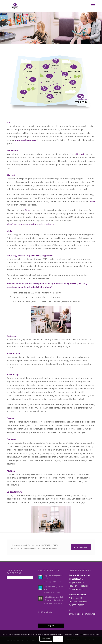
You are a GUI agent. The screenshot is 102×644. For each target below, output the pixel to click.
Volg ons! (51, 626)
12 (75, 63)
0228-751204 (77, 590)
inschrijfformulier (78, 154)
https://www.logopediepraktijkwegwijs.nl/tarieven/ (30, 224)
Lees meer (46, 639)
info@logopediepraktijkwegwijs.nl (85, 614)
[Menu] (92, 6)
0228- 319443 (78, 605)
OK (58, 639)
